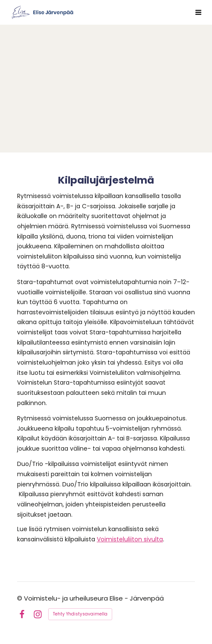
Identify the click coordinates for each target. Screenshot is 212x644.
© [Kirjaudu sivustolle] (20, 598)
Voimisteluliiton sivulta (130, 539)
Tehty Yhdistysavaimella (80, 614)
